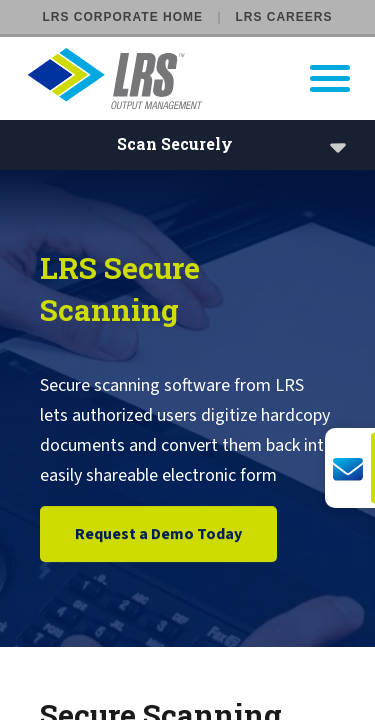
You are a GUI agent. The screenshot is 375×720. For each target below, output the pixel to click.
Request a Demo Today (158, 535)
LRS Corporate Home (123, 17)
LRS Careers (283, 17)
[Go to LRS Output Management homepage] (200, 78)
